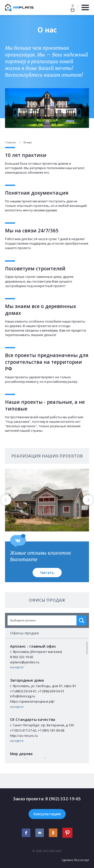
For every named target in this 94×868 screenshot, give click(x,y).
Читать (47, 572)
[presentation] (6, 500)
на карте (17, 667)
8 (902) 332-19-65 (63, 799)
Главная (11, 142)
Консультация (47, 814)
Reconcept (82, 860)
